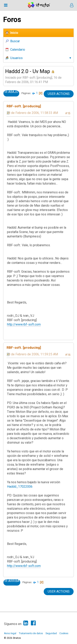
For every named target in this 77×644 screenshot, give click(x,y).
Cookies (64, 633)
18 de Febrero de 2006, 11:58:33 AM (32, 113)
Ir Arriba (12, 581)
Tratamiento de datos (31, 633)
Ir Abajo (11, 92)
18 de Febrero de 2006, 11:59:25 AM (32, 354)
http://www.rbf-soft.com (24, 324)
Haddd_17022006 (20, 487)
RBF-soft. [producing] (24, 106)
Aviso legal (10, 633)
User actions (59, 94)
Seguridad (51, 633)
